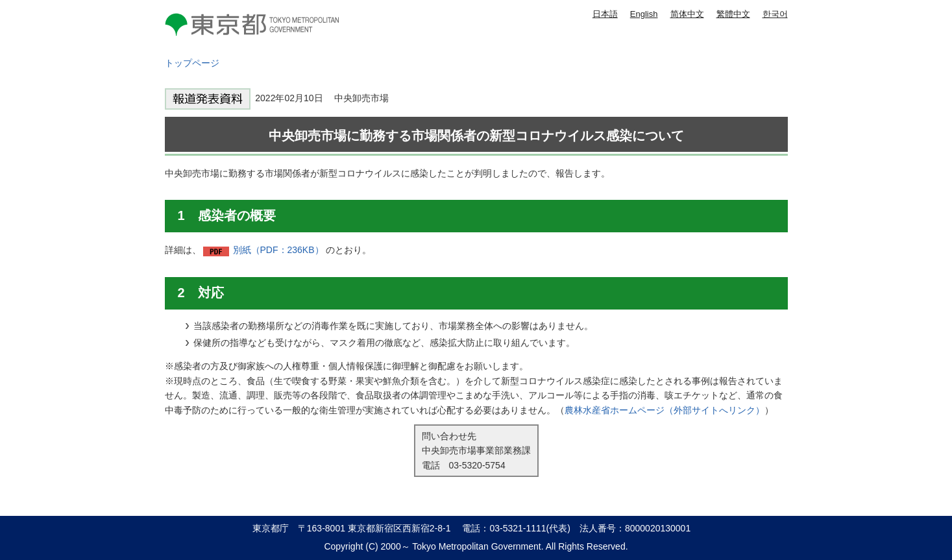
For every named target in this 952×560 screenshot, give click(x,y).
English (644, 14)
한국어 (775, 14)
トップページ (192, 63)
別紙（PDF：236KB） (278, 250)
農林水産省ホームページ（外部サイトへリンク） (665, 410)
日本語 (605, 14)
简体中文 (687, 14)
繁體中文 (733, 14)
